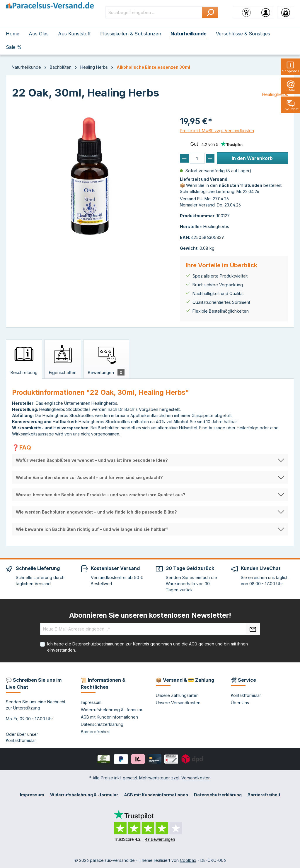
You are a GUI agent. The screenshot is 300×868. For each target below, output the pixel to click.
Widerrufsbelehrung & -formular (112, 710)
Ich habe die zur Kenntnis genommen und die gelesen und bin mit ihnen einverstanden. (148, 647)
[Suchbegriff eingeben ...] (154, 12)
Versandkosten (196, 778)
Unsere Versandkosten (178, 703)
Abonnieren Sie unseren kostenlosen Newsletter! (150, 615)
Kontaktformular (21, 740)
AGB (193, 644)
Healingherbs (275, 94)
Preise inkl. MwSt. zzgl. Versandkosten (217, 131)
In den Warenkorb (252, 158)
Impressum (91, 702)
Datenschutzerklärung (102, 724)
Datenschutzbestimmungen (98, 644)
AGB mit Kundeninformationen (109, 717)
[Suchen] (210, 12)
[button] (150, 460)
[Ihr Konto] (266, 12)
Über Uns (240, 703)
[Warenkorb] (286, 12)
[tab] (24, 359)
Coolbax (188, 860)
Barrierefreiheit (95, 732)
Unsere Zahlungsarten (177, 695)
